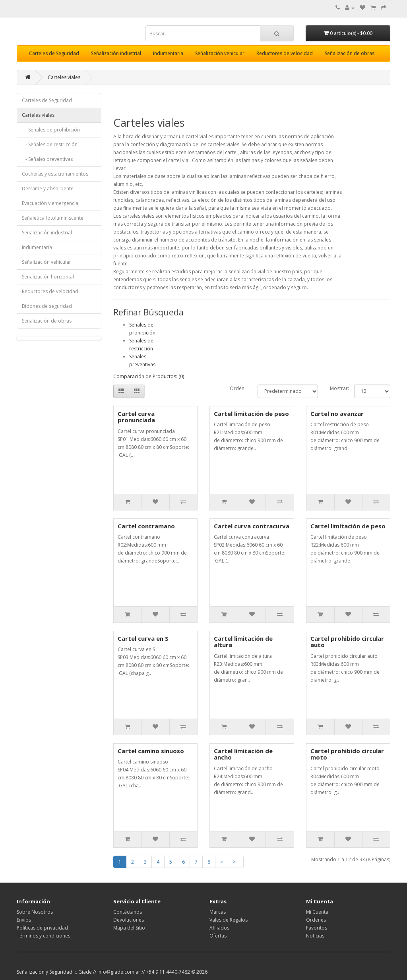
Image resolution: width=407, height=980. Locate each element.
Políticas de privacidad (42, 928)
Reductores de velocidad (285, 53)
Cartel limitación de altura (243, 642)
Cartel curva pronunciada (136, 417)
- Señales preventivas (47, 159)
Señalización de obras (350, 53)
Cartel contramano (146, 526)
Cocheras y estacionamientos (55, 174)
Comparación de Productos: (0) (149, 376)
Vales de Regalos (229, 920)
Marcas (218, 912)
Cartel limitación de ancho (243, 754)
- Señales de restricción (50, 144)
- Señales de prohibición (51, 130)
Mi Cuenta (317, 912)
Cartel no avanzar (337, 414)
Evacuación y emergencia (50, 203)
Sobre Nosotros (35, 912)
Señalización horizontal (48, 277)
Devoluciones (129, 920)
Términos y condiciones (44, 936)
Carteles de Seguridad (54, 53)
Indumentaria (168, 53)
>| (236, 862)
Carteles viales (64, 77)
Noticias (315, 936)
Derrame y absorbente (48, 188)
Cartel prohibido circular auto (347, 642)
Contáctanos (128, 912)
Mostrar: (336, 388)
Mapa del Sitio (129, 928)
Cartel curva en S (143, 638)
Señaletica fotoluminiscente (53, 218)
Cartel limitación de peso (251, 414)
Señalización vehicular (220, 53)
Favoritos (317, 928)
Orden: (238, 388)
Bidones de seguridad (47, 306)
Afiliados (219, 928)
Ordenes (316, 920)
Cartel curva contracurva (252, 526)
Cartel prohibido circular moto (347, 754)
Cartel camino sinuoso (151, 751)
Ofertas (218, 936)
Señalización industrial (116, 53)
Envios (24, 920)
